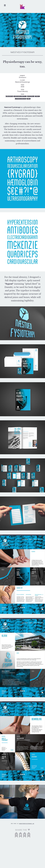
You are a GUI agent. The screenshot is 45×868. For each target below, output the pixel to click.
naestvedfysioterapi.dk (27, 824)
